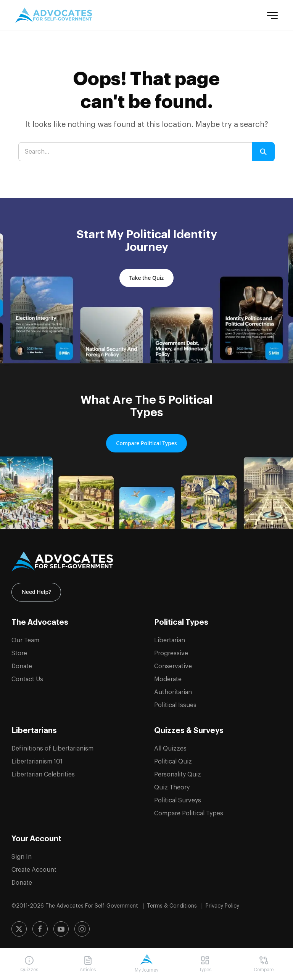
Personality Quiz (178, 772)
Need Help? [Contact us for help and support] (36, 591)
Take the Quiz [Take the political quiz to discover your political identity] (146, 278)
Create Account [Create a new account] (34, 867)
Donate (22, 664)
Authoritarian (173, 690)
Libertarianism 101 (37, 759)
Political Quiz (173, 759)
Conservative (173, 664)
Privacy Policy (222, 903)
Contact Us (27, 677)
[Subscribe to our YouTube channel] (61, 927)
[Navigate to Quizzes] (29, 964)
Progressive (171, 651)
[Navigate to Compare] (264, 964)
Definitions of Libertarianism (52, 746)
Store (19, 651)
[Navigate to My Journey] (146, 964)
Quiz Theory (172, 785)
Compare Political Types (189, 811)
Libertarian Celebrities (43, 772)
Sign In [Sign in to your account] (22, 854)
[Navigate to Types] (205, 964)
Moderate (168, 677)
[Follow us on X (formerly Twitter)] (19, 927)
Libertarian (170, 638)
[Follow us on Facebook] (40, 927)
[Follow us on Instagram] (82, 927)
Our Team (25, 638)
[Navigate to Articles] (88, 964)
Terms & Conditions (173, 903)
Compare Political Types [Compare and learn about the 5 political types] (146, 443)
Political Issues (175, 703)
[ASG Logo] (146, 561)
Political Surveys (178, 798)
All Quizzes (170, 746)
